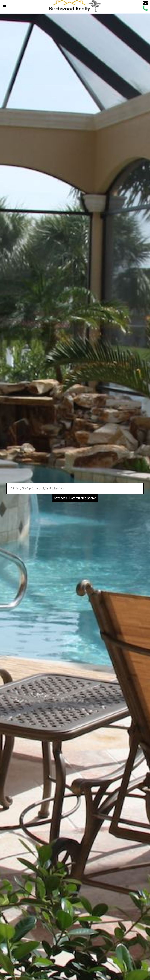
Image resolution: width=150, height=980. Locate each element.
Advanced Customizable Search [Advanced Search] (75, 498)
